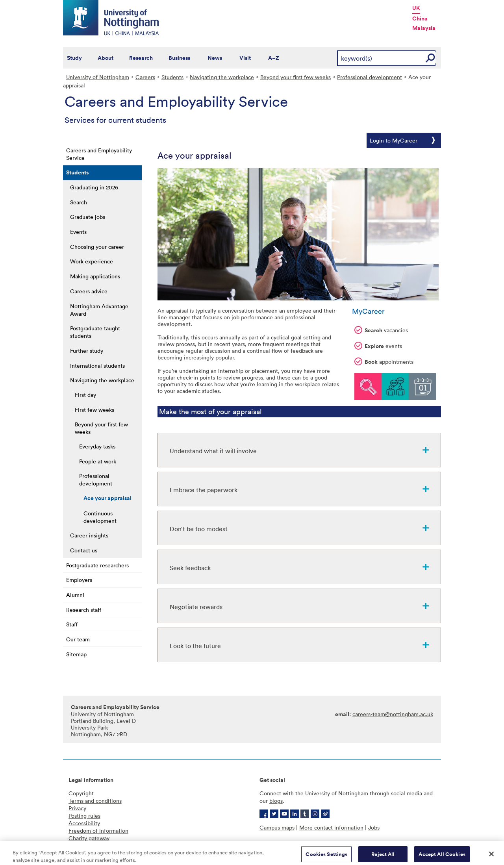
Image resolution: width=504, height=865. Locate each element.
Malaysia (424, 28)
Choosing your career (97, 247)
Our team (78, 639)
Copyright (81, 793)
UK (416, 8)
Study (74, 58)
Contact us (84, 550)
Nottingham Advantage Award (99, 310)
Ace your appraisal (107, 498)
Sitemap (76, 654)
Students (172, 77)
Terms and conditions (95, 801)
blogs (276, 801)
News (215, 58)
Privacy (77, 808)
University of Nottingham (98, 77)
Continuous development (100, 517)
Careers (145, 77)
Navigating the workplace (222, 77)
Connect (270, 793)
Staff (72, 624)
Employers (79, 580)
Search (79, 202)
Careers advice (89, 291)
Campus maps (277, 827)
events (378, 346)
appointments (384, 362)
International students (97, 366)
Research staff (84, 610)
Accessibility (84, 823)
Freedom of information (98, 831)
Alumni (75, 595)
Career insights (89, 535)
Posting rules (84, 816)
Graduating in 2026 (94, 187)
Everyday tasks (97, 446)
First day (85, 395)
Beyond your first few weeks (296, 77)
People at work (98, 461)
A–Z (274, 58)
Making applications (95, 276)
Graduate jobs (88, 217)
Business (179, 58)
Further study (87, 351)
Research (141, 58)
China (420, 19)
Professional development (370, 77)
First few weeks (94, 410)
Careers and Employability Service (99, 154)
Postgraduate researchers (97, 565)
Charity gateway (89, 838)
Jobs (374, 827)
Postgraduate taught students (95, 332)
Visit (245, 58)
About (106, 58)
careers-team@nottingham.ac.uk (393, 714)
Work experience (92, 261)
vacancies (381, 330)
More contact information (331, 827)
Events (78, 232)
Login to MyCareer (394, 140)
